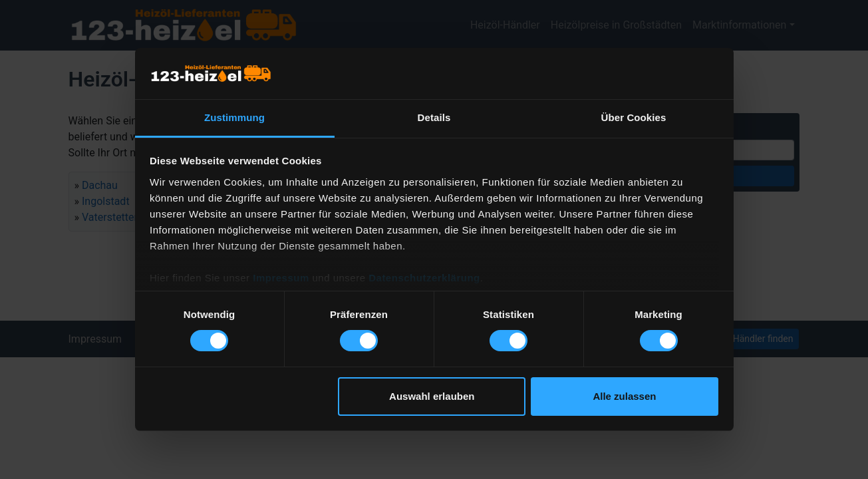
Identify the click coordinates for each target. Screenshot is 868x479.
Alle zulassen (624, 396)
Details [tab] (434, 117)
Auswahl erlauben (432, 396)
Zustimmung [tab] (234, 117)
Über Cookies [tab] (634, 117)
